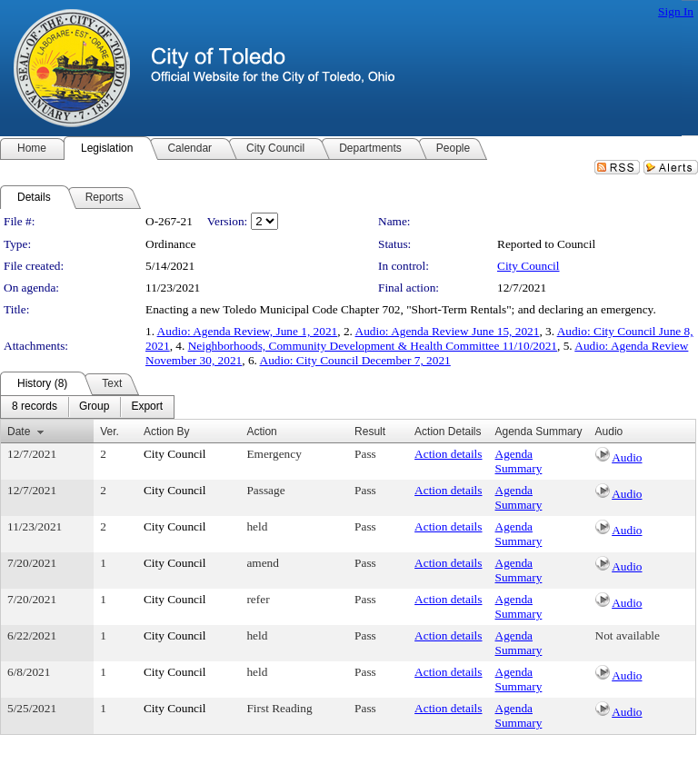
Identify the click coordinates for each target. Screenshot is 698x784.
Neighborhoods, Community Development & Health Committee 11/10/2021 (373, 346)
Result (370, 432)
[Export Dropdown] (147, 407)
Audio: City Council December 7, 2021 (355, 360)
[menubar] (87, 407)
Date (19, 432)
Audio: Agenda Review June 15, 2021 (448, 331)
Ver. (110, 432)
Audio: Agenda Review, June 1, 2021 (248, 331)
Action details (448, 454)
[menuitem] (35, 407)
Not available (628, 635)
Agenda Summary (519, 461)
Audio (627, 457)
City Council (528, 266)
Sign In (676, 11)
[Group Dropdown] (94, 407)
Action (261, 432)
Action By (167, 432)
